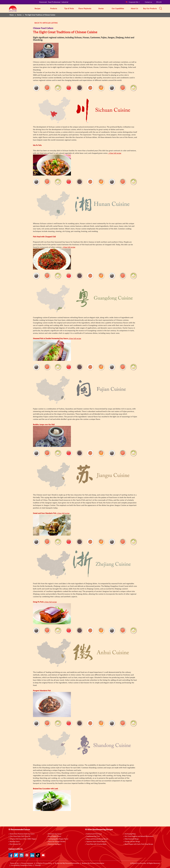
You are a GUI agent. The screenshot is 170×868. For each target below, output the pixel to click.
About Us (134, 9)
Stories (101, 9)
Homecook (43, 2)
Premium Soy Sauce (55, 834)
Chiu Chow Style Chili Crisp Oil (20, 836)
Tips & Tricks (69, 9)
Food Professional (54, 2)
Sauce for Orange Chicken (57, 842)
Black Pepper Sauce (55, 836)
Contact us (148, 2)
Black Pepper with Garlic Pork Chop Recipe (139, 844)
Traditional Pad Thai (93, 836)
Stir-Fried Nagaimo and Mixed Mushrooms (139, 836)
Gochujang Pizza (130, 834)
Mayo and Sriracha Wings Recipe (97, 839)
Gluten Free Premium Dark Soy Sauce (22, 834)
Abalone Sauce (15, 842)
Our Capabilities (118, 9)
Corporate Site (132, 2)
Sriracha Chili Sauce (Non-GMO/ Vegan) (23, 839)
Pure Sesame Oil (15, 844)
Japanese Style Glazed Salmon (96, 842)
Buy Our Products (150, 9)
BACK (37, 23)
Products (54, 9)
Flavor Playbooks (85, 9)
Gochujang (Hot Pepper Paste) (58, 839)
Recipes (38, 9)
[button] (162, 8)
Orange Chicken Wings (132, 842)
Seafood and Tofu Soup (94, 834)
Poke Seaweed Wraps (132, 839)
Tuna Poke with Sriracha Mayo (96, 844)
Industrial (65, 2)
